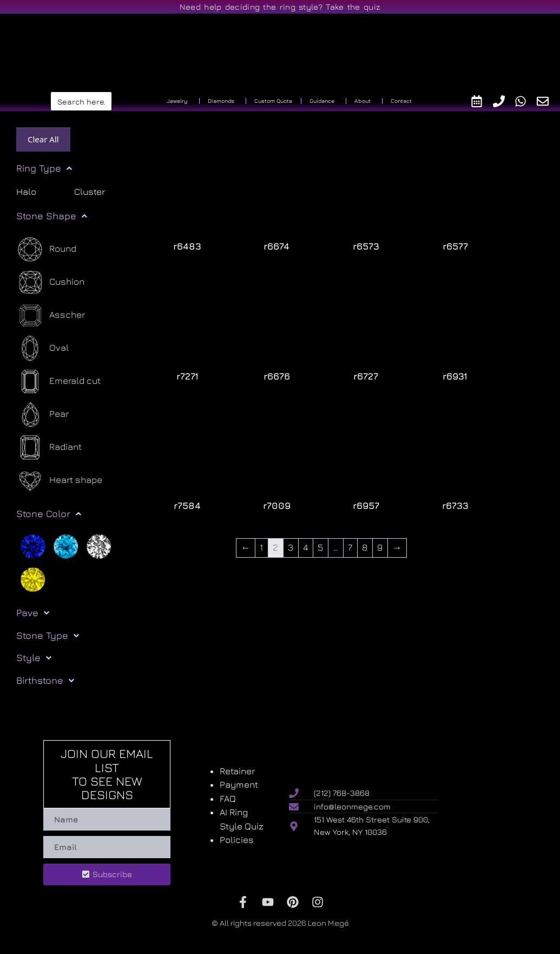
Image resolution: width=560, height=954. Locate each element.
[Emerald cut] (58, 381)
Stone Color (49, 514)
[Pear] (42, 414)
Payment (239, 785)
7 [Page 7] (350, 547)
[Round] (46, 249)
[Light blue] (66, 546)
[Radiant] (49, 447)
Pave (33, 613)
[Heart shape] (59, 481)
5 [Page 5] (320, 547)
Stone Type (48, 636)
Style (34, 658)
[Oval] (42, 348)
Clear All (43, 139)
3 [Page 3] (291, 547)
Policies (237, 840)
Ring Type (44, 168)
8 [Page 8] (365, 547)
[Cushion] (50, 282)
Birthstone (45, 681)
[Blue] (33, 546)
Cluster (90, 192)
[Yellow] (33, 579)
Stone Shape (52, 216)
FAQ (228, 799)
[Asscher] (51, 315)
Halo (26, 192)
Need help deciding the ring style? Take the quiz (280, 7)
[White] (99, 546)
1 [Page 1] (261, 547)
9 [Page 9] (380, 547)
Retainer (237, 771)
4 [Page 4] (305, 547)
